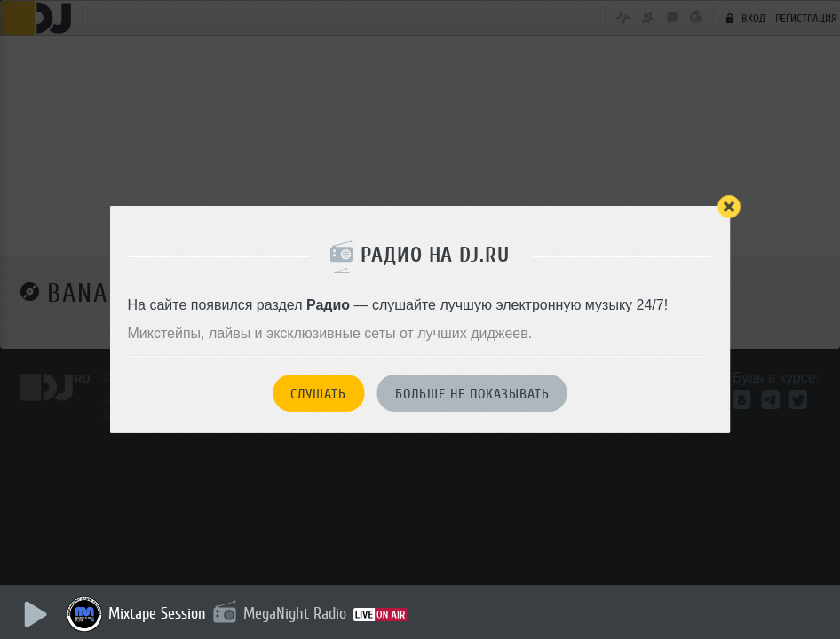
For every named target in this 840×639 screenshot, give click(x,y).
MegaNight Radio (295, 613)
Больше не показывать (472, 394)
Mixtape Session (157, 613)
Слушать (318, 394)
